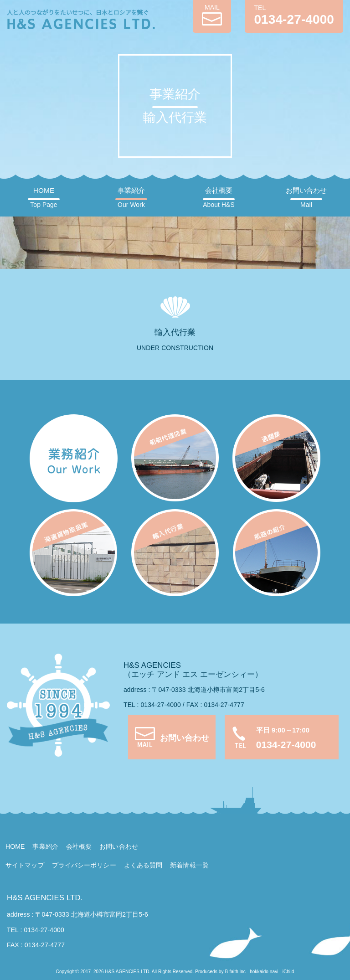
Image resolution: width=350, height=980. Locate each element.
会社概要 (219, 197)
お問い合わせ (306, 197)
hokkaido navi (264, 972)
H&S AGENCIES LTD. (45, 898)
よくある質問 (143, 865)
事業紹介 (131, 197)
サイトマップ (25, 865)
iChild (288, 972)
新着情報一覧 (189, 865)
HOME (44, 197)
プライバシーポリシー (84, 865)
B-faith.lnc (235, 972)
